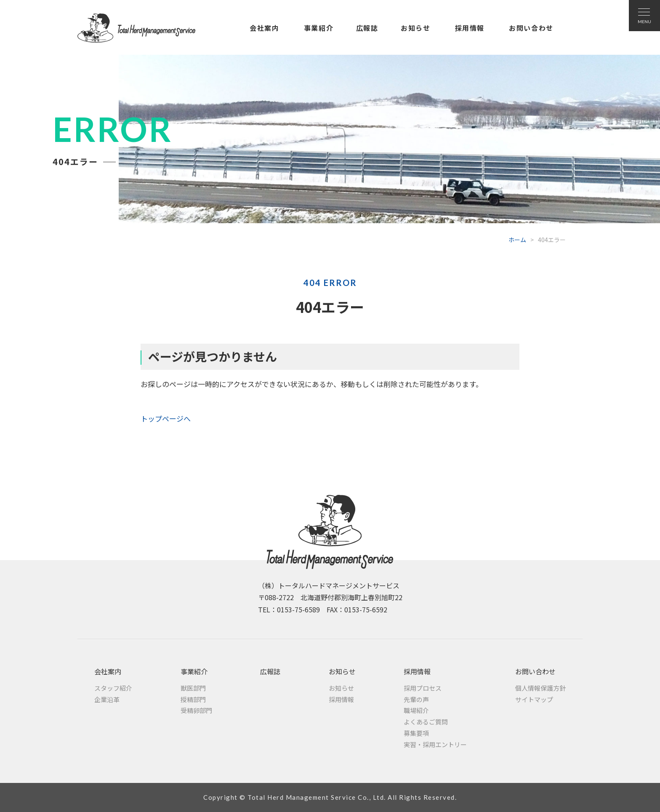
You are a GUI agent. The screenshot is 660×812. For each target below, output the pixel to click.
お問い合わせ (531, 28)
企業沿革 (107, 699)
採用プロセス (423, 688)
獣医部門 (193, 688)
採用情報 (470, 28)
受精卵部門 (196, 710)
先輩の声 (416, 699)
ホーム (517, 240)
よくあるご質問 (426, 722)
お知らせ (415, 28)
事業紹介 (319, 28)
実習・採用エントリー (435, 744)
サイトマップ (534, 699)
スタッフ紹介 (113, 688)
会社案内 (264, 28)
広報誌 (367, 28)
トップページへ (166, 418)
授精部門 (193, 699)
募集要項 (416, 733)
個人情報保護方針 (540, 688)
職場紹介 (416, 710)
